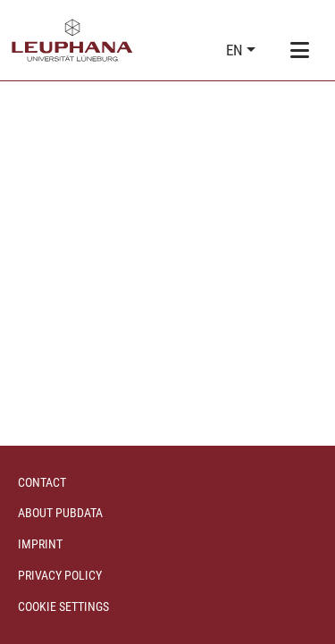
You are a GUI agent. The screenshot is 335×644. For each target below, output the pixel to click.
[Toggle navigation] (299, 51)
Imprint (40, 544)
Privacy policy (60, 575)
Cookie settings (63, 606)
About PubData (60, 513)
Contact (42, 482)
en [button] (236, 50)
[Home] (72, 40)
